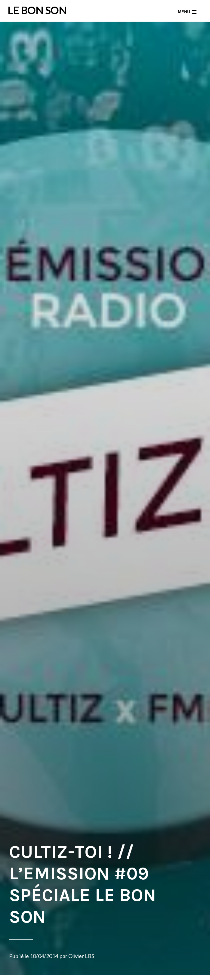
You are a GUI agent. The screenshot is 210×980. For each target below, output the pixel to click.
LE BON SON (37, 10)
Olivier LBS (81, 956)
